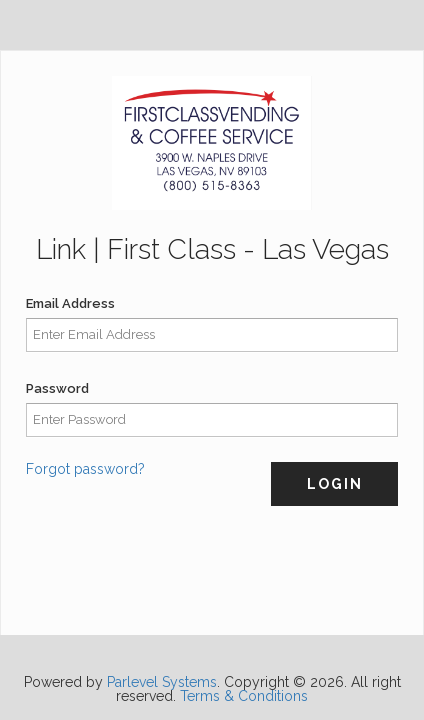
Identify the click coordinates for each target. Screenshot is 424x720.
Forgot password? (85, 469)
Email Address (70, 303)
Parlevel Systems (162, 682)
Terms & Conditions (244, 696)
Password (57, 388)
